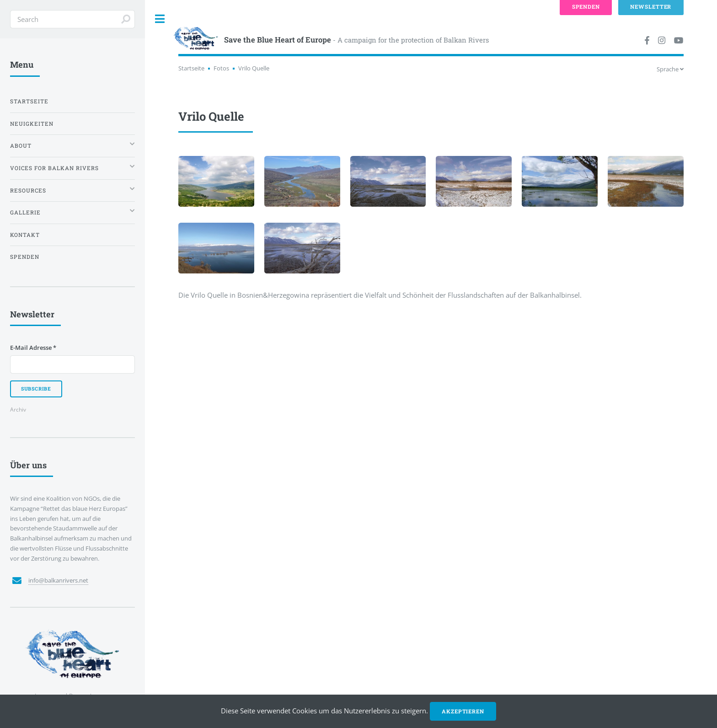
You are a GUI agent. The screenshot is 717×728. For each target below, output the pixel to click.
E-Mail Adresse (33, 348)
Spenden (25, 257)
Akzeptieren (463, 711)
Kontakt (25, 235)
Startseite (191, 68)
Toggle (160, 19)
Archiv (18, 409)
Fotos (221, 68)
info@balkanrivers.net (58, 580)
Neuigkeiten (32, 124)
